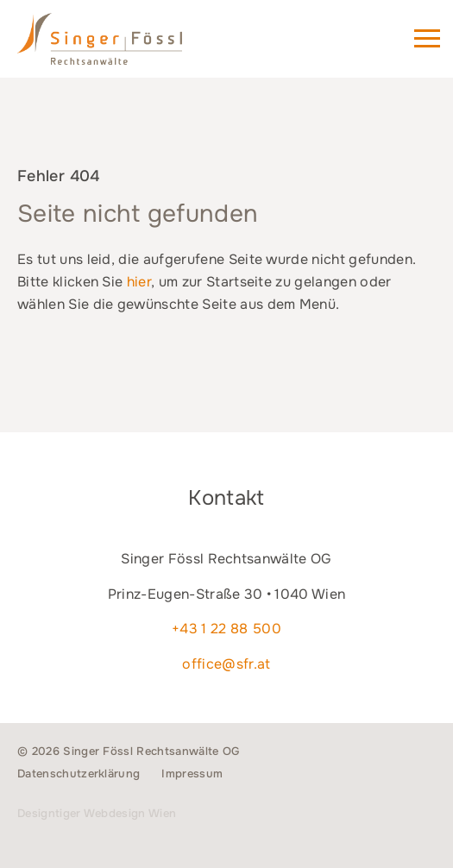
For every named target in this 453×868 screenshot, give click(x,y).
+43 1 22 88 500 (226, 629)
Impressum (192, 774)
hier (139, 282)
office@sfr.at (226, 664)
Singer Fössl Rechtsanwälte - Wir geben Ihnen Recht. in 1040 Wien (124, 47)
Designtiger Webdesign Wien (97, 813)
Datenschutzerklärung (79, 774)
